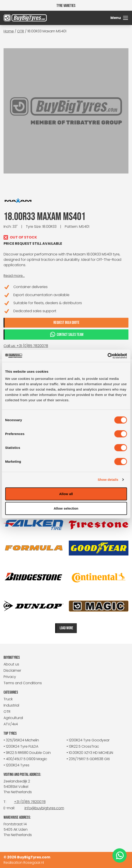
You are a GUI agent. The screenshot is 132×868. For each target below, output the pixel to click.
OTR (21, 31)
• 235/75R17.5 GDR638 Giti (88, 759)
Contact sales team (67, 334)
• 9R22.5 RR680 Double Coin (27, 753)
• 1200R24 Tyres (16, 765)
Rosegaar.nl (34, 863)
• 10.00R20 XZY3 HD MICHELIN (90, 753)
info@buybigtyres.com (44, 808)
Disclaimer (12, 670)
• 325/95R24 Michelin (21, 740)
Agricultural (13, 718)
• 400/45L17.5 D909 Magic (25, 759)
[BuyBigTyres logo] (19, 18)
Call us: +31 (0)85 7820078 (26, 346)
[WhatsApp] (120, 856)
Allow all (66, 494)
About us (11, 664)
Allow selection (66, 508)
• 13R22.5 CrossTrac (83, 746)
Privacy (10, 677)
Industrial (11, 705)
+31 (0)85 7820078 (30, 802)
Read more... (14, 276)
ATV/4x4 (11, 724)
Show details (108, 480)
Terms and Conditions (23, 683)
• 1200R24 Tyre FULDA (21, 746)
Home (9, 31)
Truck (8, 699)
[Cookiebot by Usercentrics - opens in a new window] (107, 356)
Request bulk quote (66, 323)
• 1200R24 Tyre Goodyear (88, 740)
